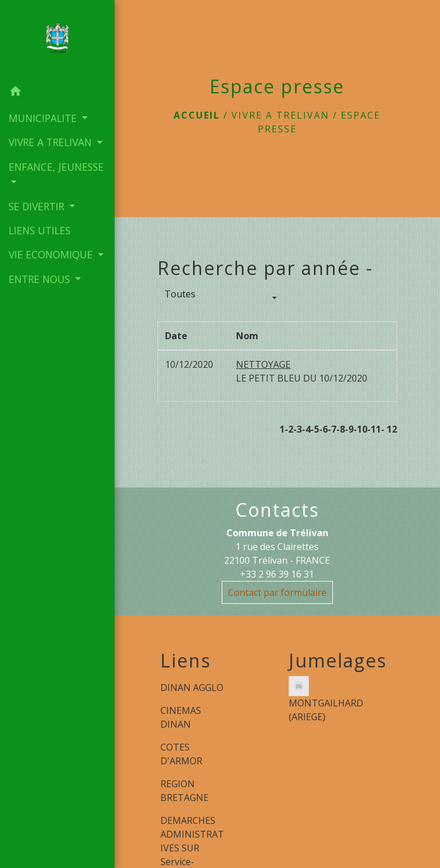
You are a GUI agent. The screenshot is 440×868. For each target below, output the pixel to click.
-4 (306, 429)
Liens (186, 661)
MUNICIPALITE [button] (44, 118)
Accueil (197, 115)
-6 (323, 429)
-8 (341, 429)
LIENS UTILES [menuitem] (40, 230)
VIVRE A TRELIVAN (280, 115)
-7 (332, 429)
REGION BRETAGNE (184, 791)
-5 (315, 429)
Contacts (277, 510)
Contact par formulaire (277, 592)
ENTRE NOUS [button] (41, 279)
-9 (349, 429)
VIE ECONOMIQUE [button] (52, 254)
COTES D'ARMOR (181, 754)
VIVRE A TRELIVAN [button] (52, 142)
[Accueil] (57, 40)
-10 (360, 429)
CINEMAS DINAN (181, 717)
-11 (374, 429)
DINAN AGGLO (192, 688)
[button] (57, 93)
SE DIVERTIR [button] (38, 206)
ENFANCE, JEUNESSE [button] (56, 167)
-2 (289, 429)
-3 (298, 429)
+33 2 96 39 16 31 (277, 574)
